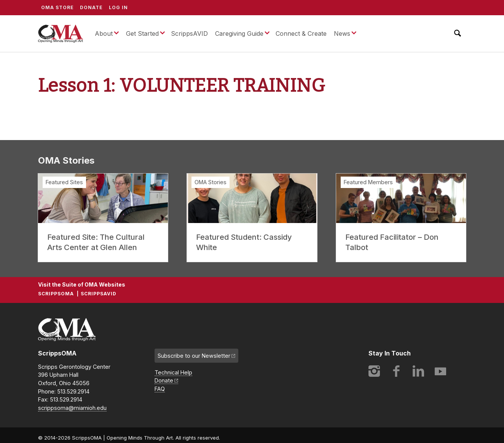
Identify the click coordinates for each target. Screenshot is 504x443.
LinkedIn (418, 371)
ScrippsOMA (61, 33)
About (104, 33)
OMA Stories (211, 182)
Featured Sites (64, 182)
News (342, 33)
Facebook (396, 371)
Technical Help (173, 372)
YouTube (440, 371)
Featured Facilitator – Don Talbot (392, 242)
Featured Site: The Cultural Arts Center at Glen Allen (96, 242)
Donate (91, 7)
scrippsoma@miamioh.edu (72, 408)
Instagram (374, 371)
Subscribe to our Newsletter (194, 356)
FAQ (160, 389)
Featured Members (368, 182)
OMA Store (57, 7)
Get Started (142, 33)
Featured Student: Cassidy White (244, 242)
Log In (118, 7)
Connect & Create (301, 33)
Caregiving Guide (239, 33)
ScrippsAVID (189, 33)
